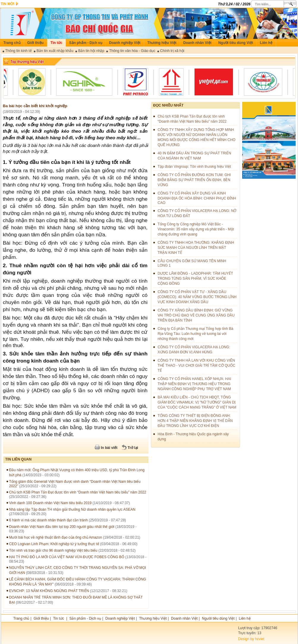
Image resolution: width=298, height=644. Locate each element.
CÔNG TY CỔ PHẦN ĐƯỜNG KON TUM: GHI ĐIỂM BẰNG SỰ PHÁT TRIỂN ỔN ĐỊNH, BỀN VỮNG (194, 180)
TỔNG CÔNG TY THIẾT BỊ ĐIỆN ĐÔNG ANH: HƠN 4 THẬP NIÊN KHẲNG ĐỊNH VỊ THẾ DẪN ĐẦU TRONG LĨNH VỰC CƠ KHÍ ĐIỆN (195, 421)
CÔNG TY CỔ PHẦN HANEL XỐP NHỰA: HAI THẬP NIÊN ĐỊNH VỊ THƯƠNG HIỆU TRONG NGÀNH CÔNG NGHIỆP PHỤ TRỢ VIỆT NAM (194, 384)
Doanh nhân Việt (197, 43)
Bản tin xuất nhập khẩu (55, 51)
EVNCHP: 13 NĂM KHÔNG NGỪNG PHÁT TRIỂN (49, 591)
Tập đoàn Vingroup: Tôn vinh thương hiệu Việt (194, 167)
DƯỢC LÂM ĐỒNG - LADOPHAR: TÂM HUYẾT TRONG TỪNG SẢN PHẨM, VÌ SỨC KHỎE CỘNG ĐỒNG (195, 279)
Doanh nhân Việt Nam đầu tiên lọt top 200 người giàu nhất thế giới (62, 527)
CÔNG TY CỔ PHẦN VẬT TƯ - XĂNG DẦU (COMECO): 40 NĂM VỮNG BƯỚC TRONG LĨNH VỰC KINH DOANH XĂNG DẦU (197, 297)
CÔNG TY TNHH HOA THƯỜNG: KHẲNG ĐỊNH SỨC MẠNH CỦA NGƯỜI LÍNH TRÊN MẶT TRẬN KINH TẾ (196, 248)
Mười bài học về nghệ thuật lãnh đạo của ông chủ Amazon (56, 537)
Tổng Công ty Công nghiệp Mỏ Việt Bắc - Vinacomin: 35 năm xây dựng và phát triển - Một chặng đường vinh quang (196, 229)
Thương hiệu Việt (162, 43)
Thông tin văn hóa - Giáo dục (132, 51)
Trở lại (133, 448)
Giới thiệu (36, 43)
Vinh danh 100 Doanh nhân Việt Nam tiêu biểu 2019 (51, 503)
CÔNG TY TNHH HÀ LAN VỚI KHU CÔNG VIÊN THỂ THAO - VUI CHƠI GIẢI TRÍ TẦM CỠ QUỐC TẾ (197, 365)
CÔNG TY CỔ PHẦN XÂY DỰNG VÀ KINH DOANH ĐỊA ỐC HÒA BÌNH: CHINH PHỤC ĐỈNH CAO (197, 198)
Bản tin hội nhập (91, 51)
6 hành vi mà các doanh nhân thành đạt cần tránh (49, 520)
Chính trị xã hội (172, 51)
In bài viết (109, 448)
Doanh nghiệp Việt (125, 43)
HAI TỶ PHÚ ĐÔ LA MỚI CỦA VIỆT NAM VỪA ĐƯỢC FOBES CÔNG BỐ (67, 557)
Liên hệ (266, 43)
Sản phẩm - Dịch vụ (86, 43)
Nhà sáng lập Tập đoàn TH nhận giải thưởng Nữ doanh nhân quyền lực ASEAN (72, 509)
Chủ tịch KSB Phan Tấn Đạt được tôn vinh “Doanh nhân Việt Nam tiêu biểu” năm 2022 (78, 492)
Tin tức (56, 43)
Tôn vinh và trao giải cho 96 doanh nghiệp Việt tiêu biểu (53, 550)
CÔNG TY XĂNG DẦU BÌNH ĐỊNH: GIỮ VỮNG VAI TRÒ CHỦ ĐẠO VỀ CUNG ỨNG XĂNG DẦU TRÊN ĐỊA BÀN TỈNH (196, 315)
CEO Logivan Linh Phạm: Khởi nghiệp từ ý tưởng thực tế (54, 544)
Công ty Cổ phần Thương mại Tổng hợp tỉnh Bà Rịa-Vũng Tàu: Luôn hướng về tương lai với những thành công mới (196, 334)
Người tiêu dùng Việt (236, 43)
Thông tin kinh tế (19, 51)
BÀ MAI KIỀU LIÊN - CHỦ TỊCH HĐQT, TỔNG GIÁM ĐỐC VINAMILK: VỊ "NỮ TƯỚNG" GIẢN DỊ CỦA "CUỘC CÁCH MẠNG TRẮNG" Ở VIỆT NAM (197, 402)
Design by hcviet (251, 639)
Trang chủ (12, 43)
